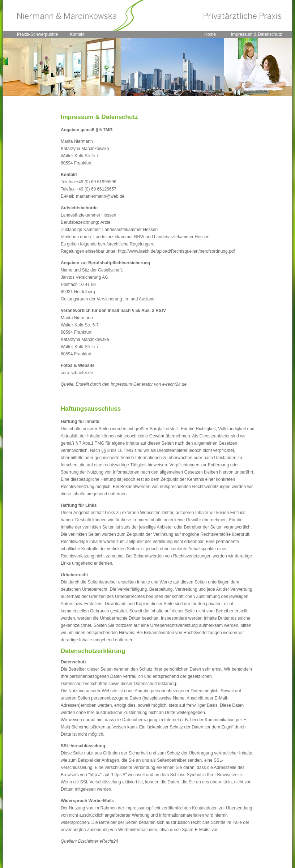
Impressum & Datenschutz (256, 34)
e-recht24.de (174, 384)
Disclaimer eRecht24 (98, 841)
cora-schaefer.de (77, 373)
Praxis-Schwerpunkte (37, 34)
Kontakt (77, 34)
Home (210, 34)
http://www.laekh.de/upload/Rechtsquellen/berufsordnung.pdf (176, 251)
